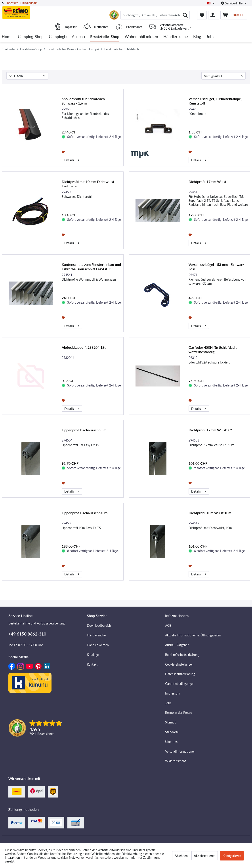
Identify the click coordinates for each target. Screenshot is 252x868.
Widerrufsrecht (176, 761)
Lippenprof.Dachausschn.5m (84, 430)
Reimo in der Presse (178, 713)
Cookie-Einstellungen (179, 664)
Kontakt (12, 3)
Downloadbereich (99, 625)
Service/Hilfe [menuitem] (232, 3)
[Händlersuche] (176, 37)
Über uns (171, 742)
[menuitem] (155, 15)
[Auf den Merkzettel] (64, 152)
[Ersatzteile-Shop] (105, 37)
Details (72, 159)
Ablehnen (181, 856)
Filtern (16, 76)
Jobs (168, 703)
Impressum (173, 693)
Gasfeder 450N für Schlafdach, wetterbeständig (213, 349)
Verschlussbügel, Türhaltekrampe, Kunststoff (215, 101)
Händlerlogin (29, 3)
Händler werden (98, 645)
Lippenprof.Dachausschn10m (85, 513)
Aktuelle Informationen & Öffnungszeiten (193, 635)
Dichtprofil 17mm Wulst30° (210, 430)
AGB (168, 625)
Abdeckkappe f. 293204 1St (84, 347)
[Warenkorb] (234, 15)
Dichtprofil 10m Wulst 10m (210, 513)
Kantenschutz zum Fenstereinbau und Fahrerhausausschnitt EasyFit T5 (91, 267)
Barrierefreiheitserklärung (182, 655)
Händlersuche (96, 635)
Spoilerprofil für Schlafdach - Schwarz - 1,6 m (84, 101)
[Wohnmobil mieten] (141, 37)
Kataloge (93, 655)
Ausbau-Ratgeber (177, 645)
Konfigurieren (232, 856)
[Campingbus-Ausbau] (67, 37)
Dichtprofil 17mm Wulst (207, 182)
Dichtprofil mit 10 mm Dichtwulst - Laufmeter (89, 184)
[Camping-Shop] (31, 37)
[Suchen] (185, 15)
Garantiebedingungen (180, 684)
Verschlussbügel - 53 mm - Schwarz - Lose (217, 267)
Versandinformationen (180, 751)
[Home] (7, 37)
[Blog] (197, 37)
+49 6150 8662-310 (27, 634)
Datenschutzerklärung (180, 674)
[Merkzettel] (202, 15)
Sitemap (171, 722)
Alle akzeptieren (205, 856)
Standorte (172, 732)
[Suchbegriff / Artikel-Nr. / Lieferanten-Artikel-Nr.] (155, 15)
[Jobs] (210, 37)
